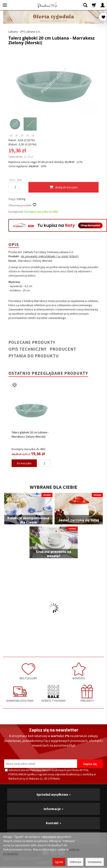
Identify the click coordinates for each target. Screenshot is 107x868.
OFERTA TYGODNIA (53, 694)
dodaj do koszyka (64, 187)
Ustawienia (95, 862)
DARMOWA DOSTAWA (20, 694)
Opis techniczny (27, 349)
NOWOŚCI (79, 671)
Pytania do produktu (34, 356)
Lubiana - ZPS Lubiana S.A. (24, 32)
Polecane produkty (32, 342)
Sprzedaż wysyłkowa (54, 794)
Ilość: (13, 180)
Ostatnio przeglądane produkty (48, 373)
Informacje (53, 809)
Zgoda (59, 862)
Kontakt (54, 823)
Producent (63, 349)
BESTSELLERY (28, 671)
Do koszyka (24, 463)
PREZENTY (87, 694)
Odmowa (75, 862)
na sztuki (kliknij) (68, 256)
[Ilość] (45, 463)
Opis (14, 245)
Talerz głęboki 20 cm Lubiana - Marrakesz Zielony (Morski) (30, 434)
